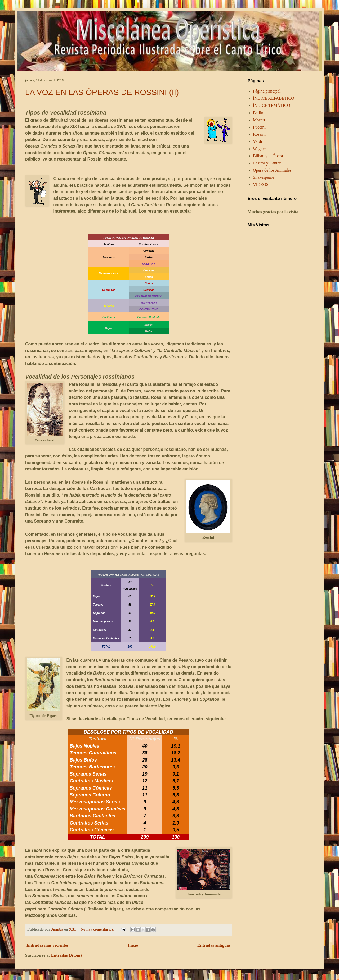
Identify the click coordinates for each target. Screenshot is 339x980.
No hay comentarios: (98, 929)
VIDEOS (261, 184)
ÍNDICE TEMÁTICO (272, 105)
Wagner (259, 149)
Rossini (259, 134)
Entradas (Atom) (66, 955)
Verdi (258, 141)
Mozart (259, 120)
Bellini (259, 113)
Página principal (267, 91)
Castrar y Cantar (267, 163)
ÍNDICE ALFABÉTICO (274, 98)
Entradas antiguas (214, 945)
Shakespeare (264, 177)
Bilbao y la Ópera (268, 156)
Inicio (133, 945)
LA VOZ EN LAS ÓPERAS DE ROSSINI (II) (102, 92)
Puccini (259, 127)
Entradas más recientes (48, 945)
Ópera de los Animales (272, 170)
